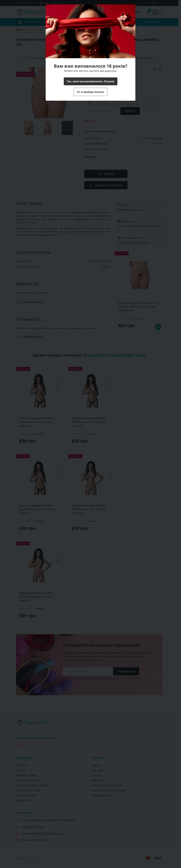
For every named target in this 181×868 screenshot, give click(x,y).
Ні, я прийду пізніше (90, 92)
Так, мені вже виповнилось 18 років (91, 81)
